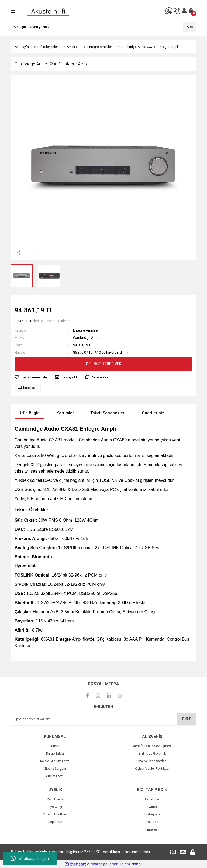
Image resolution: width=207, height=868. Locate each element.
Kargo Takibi (55, 754)
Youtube (152, 822)
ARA (190, 27)
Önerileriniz (153, 413)
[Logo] (48, 11)
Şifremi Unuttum (55, 814)
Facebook (152, 799)
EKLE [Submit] (187, 719)
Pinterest (152, 829)
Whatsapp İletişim (30, 859)
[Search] (103, 27)
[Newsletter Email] (103, 719)
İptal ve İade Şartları (152, 761)
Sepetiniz (55, 822)
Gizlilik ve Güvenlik (152, 754)
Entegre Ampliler (86, 330)
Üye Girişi (55, 807)
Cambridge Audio (87, 338)
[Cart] (191, 11)
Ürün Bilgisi (30, 413)
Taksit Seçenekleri (108, 413)
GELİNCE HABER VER (104, 364)
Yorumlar (65, 413)
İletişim (55, 746)
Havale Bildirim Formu (55, 761)
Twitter (152, 807)
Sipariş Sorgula (55, 769)
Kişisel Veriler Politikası (152, 769)
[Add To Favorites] (31, 377)
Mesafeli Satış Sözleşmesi (152, 746)
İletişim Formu (55, 776)
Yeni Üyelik (55, 799)
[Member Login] (184, 11)
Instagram (152, 814)
